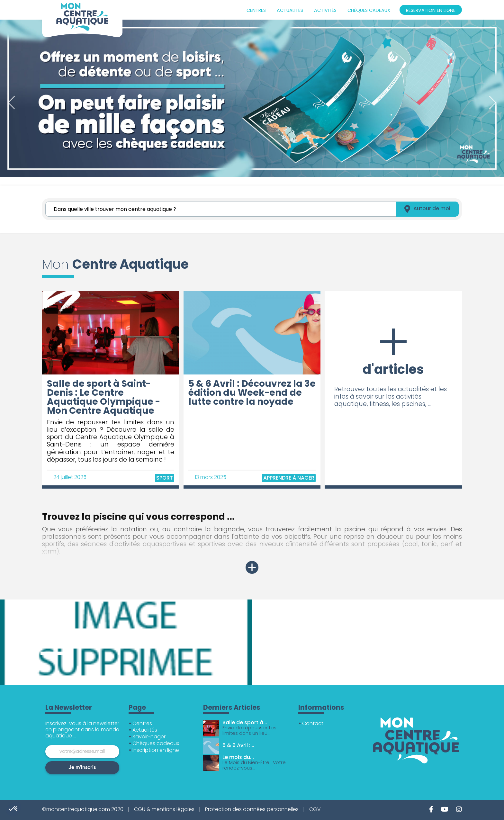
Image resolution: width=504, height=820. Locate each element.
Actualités (290, 10)
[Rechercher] (221, 209)
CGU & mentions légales (164, 809)
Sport (165, 478)
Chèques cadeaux (369, 10)
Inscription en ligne (156, 750)
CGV (315, 809)
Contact (313, 723)
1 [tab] (3, 182)
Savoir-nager (149, 737)
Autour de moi (427, 209)
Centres (256, 10)
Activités (325, 10)
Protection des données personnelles (252, 809)
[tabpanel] (252, 98)
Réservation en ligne (431, 10)
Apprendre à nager (289, 478)
